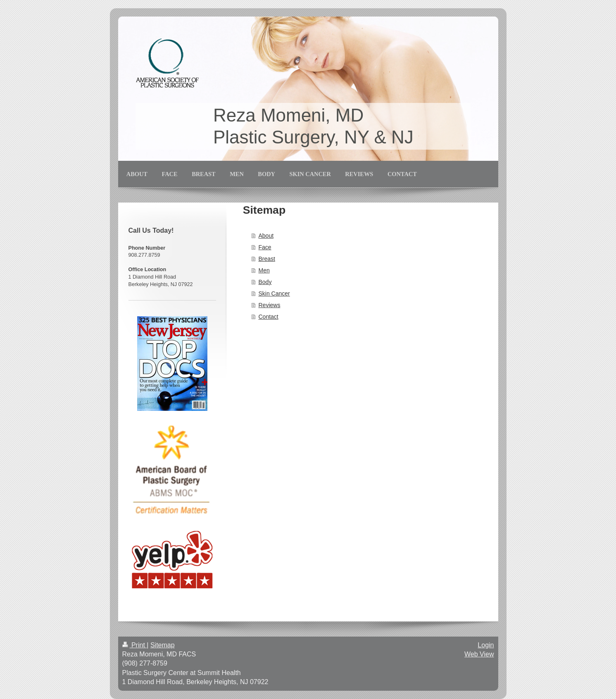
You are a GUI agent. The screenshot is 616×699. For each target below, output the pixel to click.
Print (135, 645)
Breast (267, 259)
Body (265, 282)
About (266, 236)
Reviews (270, 305)
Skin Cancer (274, 293)
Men (264, 270)
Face (265, 247)
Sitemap (163, 645)
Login (486, 645)
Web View (479, 654)
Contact (269, 317)
